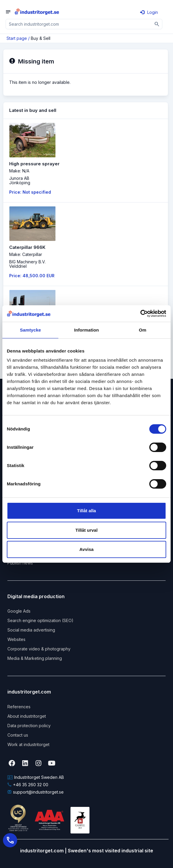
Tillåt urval (87, 530)
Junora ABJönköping (20, 180)
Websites (16, 639)
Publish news (20, 563)
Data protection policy (29, 726)
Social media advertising (31, 630)
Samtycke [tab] (30, 330)
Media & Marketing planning (35, 658)
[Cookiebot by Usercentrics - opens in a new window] (140, 314)
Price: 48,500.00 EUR (32, 276)
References (19, 707)
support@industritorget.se (36, 792)
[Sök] (157, 24)
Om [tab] (143, 330)
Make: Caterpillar (26, 254)
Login (149, 12)
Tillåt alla (86, 511)
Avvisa (86, 549)
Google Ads (19, 611)
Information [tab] (86, 330)
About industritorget (27, 716)
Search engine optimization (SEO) (40, 620)
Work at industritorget (28, 744)
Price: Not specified (30, 192)
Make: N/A (19, 171)
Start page (17, 38)
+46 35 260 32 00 (28, 785)
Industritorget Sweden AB (36, 777)
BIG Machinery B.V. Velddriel (27, 264)
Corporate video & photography (39, 649)
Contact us (18, 735)
